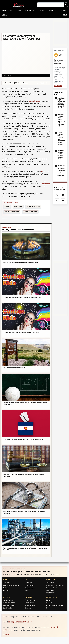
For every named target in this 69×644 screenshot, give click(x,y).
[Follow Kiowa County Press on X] (57, 195)
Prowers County (30, 588)
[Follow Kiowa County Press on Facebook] (63, 195)
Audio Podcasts (30, 606)
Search (48, 600)
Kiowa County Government (55, 586)
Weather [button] (41, 11)
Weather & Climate (9, 603)
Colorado (18, 207)
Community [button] (29, 11)
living (7, 207)
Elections (6, 591)
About (64, 16)
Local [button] (11, 11)
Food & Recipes (30, 600)
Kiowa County (29, 583)
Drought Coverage (9, 606)
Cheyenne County (30, 586)
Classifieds (52, 11)
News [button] (19, 11)
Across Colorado (33, 207)
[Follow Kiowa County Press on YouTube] (63, 201)
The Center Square (12, 212)
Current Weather (9, 600)
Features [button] (62, 11)
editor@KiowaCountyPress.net (20, 622)
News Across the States (11, 586)
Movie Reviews (30, 603)
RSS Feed (49, 603)
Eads (26, 591)
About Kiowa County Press (55, 606)
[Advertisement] (60, 233)
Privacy (48, 608)
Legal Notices (51, 593)
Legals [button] (5, 16)
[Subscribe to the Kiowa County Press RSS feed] (57, 201)
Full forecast (58, 86)
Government (50, 583)
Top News (7, 583)
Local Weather (8, 608)
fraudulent (46, 184)
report (44, 172)
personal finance (30, 212)
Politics (6, 588)
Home (4, 11)
